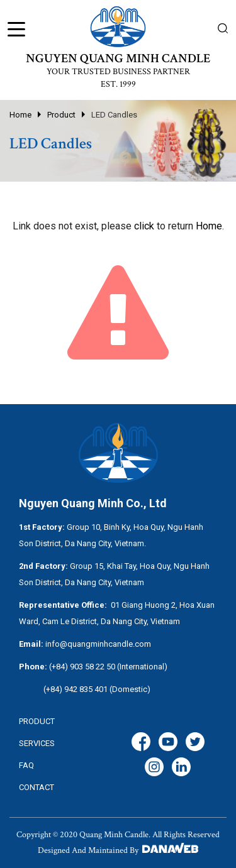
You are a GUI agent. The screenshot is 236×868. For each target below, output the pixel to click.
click (144, 226)
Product (61, 115)
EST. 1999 (118, 84)
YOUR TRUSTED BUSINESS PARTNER (118, 72)
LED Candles (114, 115)
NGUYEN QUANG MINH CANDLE (118, 58)
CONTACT (37, 787)
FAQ (26, 765)
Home (20, 115)
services (37, 743)
